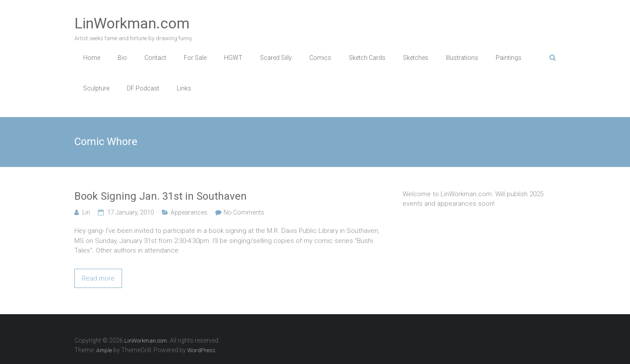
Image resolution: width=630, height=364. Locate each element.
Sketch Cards (367, 58)
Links (184, 88)
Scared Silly (276, 58)
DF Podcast (143, 88)
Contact (155, 58)
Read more (98, 278)
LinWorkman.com (132, 23)
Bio (122, 58)
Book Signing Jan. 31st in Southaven (161, 196)
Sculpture (96, 88)
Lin (86, 212)
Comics (320, 58)
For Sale (195, 58)
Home (92, 58)
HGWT (233, 58)
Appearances (189, 212)
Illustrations (462, 58)
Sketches (416, 58)
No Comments (244, 212)
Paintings (509, 58)
